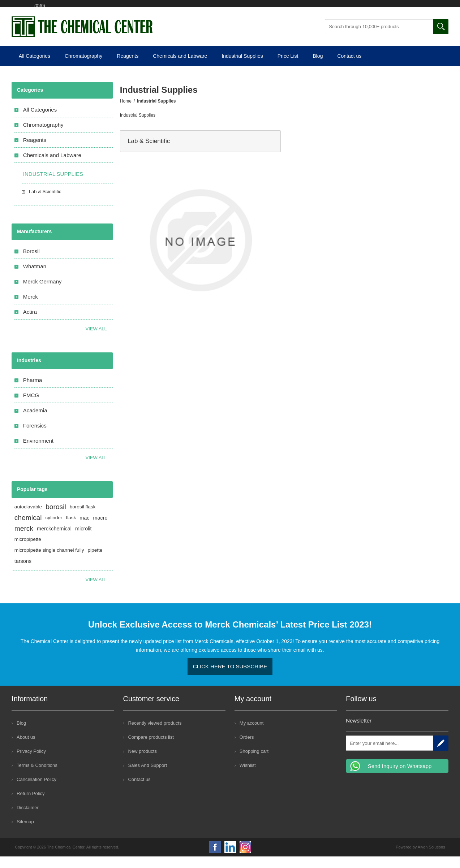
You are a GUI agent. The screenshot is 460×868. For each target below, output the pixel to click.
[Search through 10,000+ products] (379, 38)
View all (96, 340)
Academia (35, 422)
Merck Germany (42, 293)
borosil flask (83, 518)
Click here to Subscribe (230, 678)
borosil (56, 518)
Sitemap (25, 833)
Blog (318, 68)
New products (142, 763)
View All (96, 469)
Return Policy (31, 805)
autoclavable (28, 518)
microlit (83, 540)
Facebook (215, 859)
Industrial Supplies (242, 68)
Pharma (33, 392)
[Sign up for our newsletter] (390, 755)
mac (84, 529)
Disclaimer (28, 819)
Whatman (35, 278)
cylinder (54, 529)
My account (252, 735)
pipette (95, 562)
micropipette (28, 551)
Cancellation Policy (36, 791)
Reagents (128, 68)
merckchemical (54, 540)
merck (24, 540)
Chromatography (83, 68)
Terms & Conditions (37, 777)
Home (126, 113)
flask (71, 529)
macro (100, 529)
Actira (30, 323)
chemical (28, 529)
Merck (31, 308)
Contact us (349, 68)
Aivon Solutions (431, 859)
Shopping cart (137, 10)
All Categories (35, 68)
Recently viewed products (155, 735)
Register (35, 10)
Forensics (35, 437)
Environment (38, 452)
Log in (65, 10)
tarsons (23, 573)
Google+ (245, 859)
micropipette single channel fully (49, 562)
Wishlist (97, 10)
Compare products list (151, 749)
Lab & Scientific (149, 153)
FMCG (31, 407)
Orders (247, 749)
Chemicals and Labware (180, 68)
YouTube (230, 859)
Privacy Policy (31, 763)
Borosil (31, 263)
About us (26, 749)
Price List (288, 68)
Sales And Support (147, 777)
